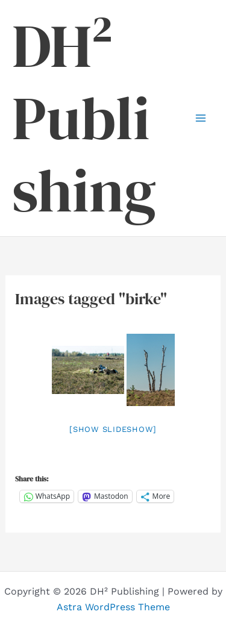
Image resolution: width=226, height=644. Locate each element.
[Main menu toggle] (201, 118)
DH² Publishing (84, 118)
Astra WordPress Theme (113, 607)
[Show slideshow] (113, 429)
